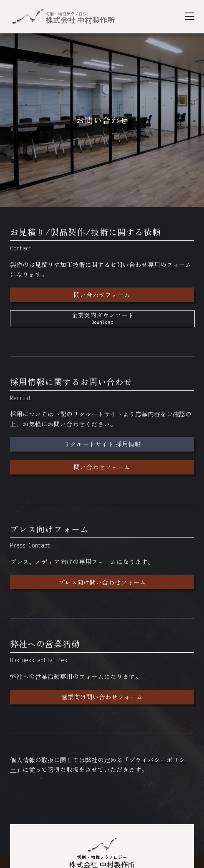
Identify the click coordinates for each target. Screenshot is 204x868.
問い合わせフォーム (102, 294)
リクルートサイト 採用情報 (102, 444)
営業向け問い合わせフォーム (102, 697)
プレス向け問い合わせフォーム (102, 582)
